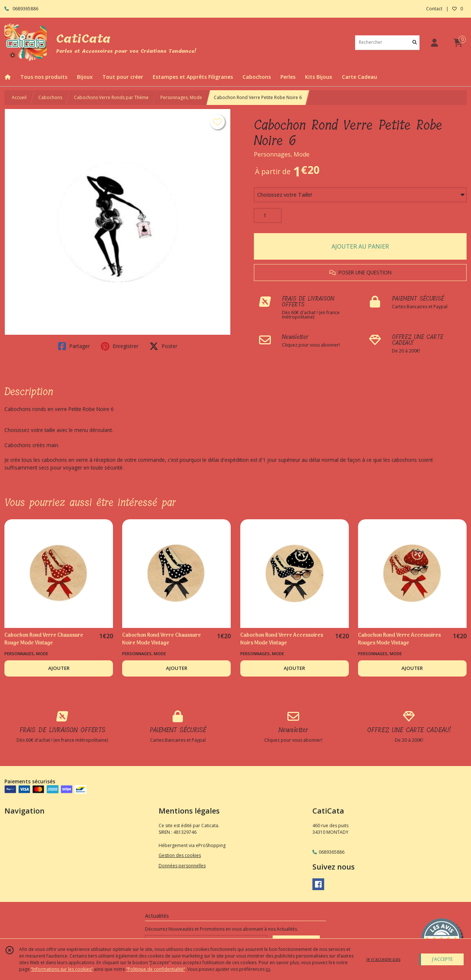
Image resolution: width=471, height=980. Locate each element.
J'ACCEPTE (442, 959)
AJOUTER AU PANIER (360, 246)
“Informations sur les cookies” (62, 969)
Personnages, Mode (181, 97)
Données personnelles (182, 866)
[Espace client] (434, 43)
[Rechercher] (415, 43)
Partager (74, 346)
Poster (163, 346)
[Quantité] (268, 215)
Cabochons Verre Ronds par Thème (111, 97)
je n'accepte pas (383, 959)
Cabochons (50, 97)
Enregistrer (120, 346)
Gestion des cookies (180, 855)
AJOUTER (59, 668)
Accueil (19, 97)
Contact (434, 9)
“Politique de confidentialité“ (156, 969)
